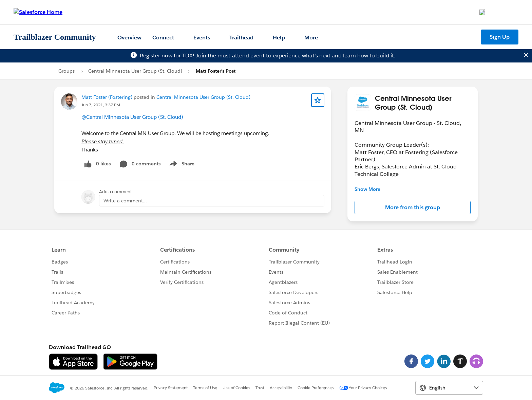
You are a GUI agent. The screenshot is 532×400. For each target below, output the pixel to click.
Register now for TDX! (167, 56)
